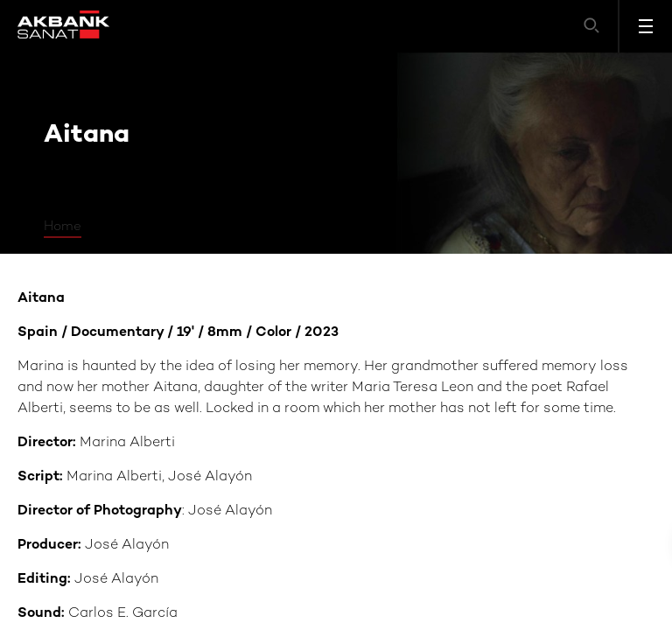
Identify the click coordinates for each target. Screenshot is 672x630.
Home (63, 227)
